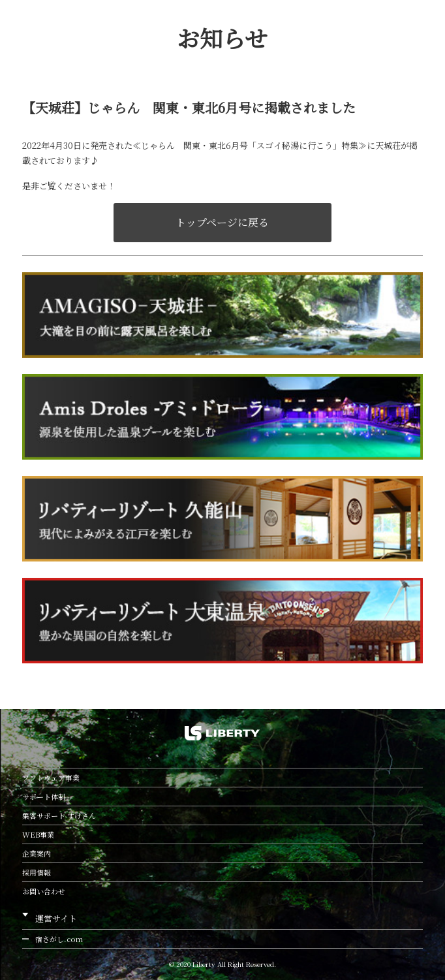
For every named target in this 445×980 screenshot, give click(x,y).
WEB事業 (38, 834)
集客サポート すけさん (59, 815)
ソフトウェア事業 (51, 778)
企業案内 (37, 853)
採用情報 (37, 872)
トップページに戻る (222, 222)
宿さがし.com (59, 939)
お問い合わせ (44, 891)
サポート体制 (44, 797)
